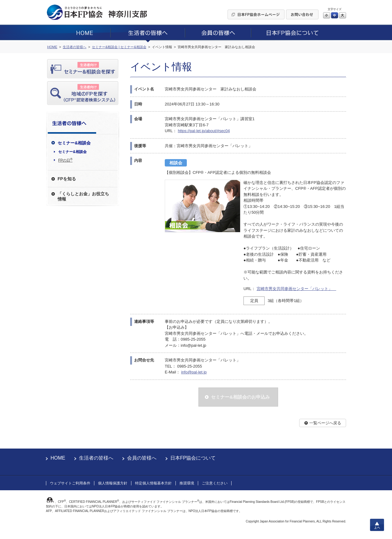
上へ (377, 525)
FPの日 (65, 160)
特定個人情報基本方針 (153, 483)
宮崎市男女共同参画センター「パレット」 (296, 289)
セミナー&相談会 (72, 152)
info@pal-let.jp (194, 372)
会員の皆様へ (142, 458)
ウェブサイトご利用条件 (70, 483)
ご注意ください (215, 483)
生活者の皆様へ (96, 458)
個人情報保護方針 (113, 483)
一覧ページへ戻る (325, 423)
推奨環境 (187, 483)
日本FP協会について (193, 458)
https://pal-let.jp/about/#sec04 (204, 131)
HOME (58, 458)
